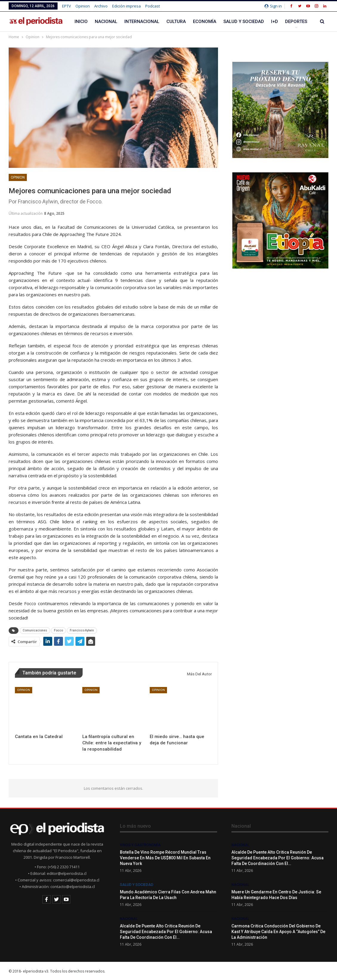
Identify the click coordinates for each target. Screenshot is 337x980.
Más (290, 22)
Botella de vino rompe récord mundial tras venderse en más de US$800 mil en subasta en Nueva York (165, 858)
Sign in (273, 6)
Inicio (81, 22)
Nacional (106, 22)
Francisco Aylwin (82, 630)
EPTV (67, 6)
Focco (58, 630)
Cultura (176, 22)
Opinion (83, 6)
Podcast (153, 6)
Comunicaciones (35, 630)
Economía (205, 22)
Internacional (142, 22)
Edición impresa (126, 6)
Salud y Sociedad (244, 22)
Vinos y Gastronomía (140, 845)
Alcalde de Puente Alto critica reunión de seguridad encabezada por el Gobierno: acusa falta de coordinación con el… (166, 932)
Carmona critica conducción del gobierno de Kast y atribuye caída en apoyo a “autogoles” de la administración (278, 932)
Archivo (101, 6)
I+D (275, 22)
